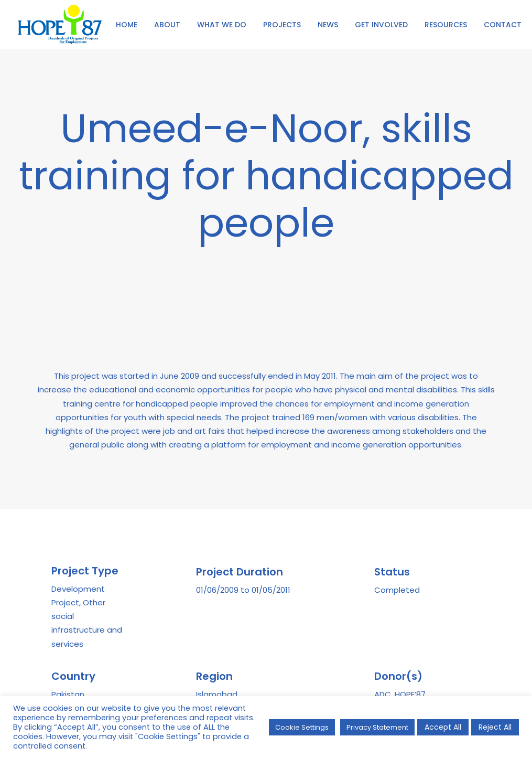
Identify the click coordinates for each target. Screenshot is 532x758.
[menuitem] (127, 24)
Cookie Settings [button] (302, 727)
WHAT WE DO (222, 25)
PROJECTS (282, 25)
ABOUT (167, 25)
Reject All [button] (495, 727)
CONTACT (503, 25)
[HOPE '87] (60, 24)
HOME (127, 25)
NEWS (328, 25)
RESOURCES (446, 25)
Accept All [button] (443, 727)
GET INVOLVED (381, 25)
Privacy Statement (377, 727)
